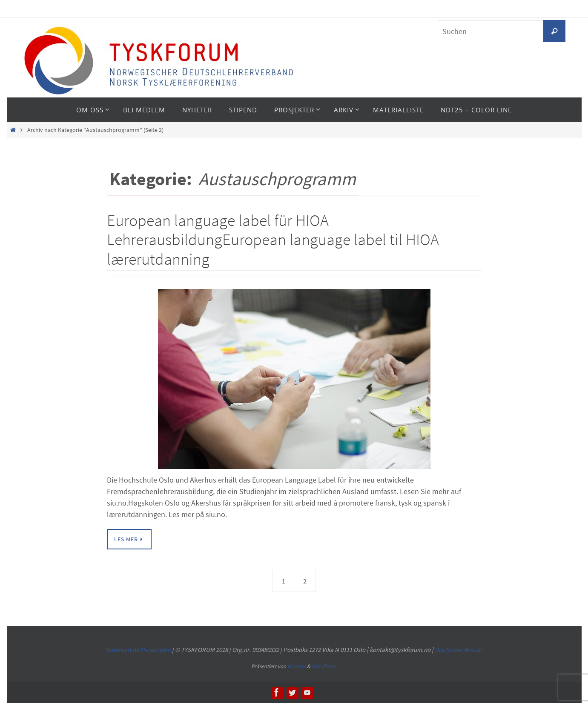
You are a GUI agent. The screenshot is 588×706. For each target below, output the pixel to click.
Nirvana (297, 666)
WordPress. (324, 666)
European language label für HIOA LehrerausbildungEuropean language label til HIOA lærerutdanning (273, 240)
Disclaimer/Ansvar (459, 650)
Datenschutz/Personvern (138, 650)
